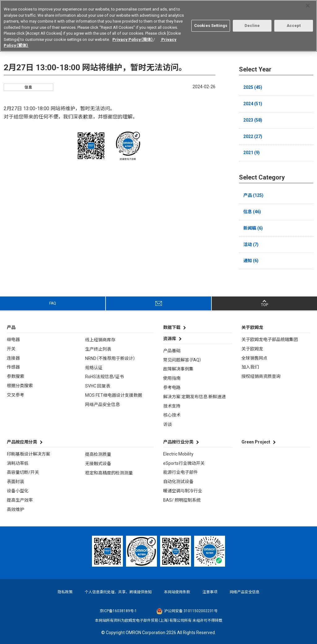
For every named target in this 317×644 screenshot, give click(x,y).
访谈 (167, 424)
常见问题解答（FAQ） (182, 360)
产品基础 (172, 351)
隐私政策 (65, 592)
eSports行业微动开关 (184, 463)
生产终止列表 (98, 349)
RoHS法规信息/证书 (104, 377)
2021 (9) (252, 153)
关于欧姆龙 (252, 349)
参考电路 (172, 387)
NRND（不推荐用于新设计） (110, 358)
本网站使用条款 (177, 592)
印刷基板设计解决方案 (28, 454)
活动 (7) (251, 244)
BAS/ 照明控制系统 (182, 500)
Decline (252, 23)
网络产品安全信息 (102, 404)
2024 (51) (253, 104)
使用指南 (172, 378)
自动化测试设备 (178, 482)
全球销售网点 (254, 358)
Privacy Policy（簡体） (133, 37)
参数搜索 (15, 376)
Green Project (256, 442)
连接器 (13, 358)
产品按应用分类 (22, 442)
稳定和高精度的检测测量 (109, 473)
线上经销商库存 (100, 340)
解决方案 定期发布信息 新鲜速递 (194, 397)
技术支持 (172, 406)
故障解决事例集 (178, 369)
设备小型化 (18, 491)
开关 (11, 349)
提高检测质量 (98, 454)
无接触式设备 (98, 464)
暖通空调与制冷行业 (183, 491)
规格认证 (94, 368)
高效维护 (15, 509)
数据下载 (172, 327)
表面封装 (15, 482)
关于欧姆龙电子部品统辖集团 (270, 339)
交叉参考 (15, 395)
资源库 (170, 339)
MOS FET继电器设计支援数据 (114, 395)
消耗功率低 (18, 463)
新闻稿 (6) (253, 228)
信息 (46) (252, 212)
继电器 (13, 339)
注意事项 (210, 592)
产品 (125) (253, 195)
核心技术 (172, 415)
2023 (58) (253, 120)
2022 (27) (253, 136)
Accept (294, 23)
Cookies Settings (211, 23)
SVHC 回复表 (98, 386)
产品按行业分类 (178, 442)
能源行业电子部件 (180, 472)
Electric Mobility (178, 454)
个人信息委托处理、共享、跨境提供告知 (118, 592)
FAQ (53, 303)
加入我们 (250, 367)
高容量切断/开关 (23, 472)
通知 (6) (251, 261)
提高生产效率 (20, 500)
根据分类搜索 (20, 386)
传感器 (13, 367)
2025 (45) (253, 87)
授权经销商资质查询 (261, 376)
